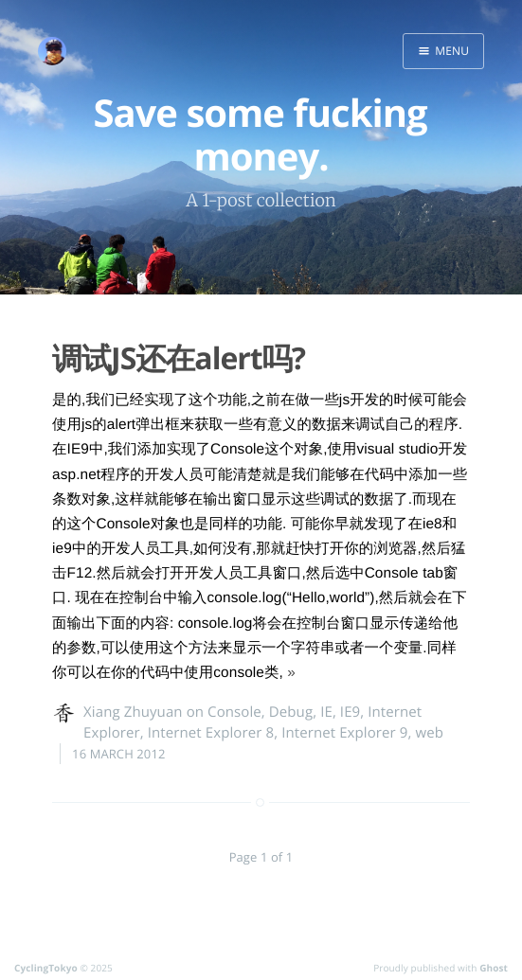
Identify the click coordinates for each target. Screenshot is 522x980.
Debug (291, 712)
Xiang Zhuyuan (133, 712)
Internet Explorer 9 (344, 733)
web (430, 733)
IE (326, 712)
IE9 (350, 712)
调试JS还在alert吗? (179, 358)
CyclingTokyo (46, 968)
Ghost (494, 968)
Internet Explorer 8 (211, 733)
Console (234, 712)
